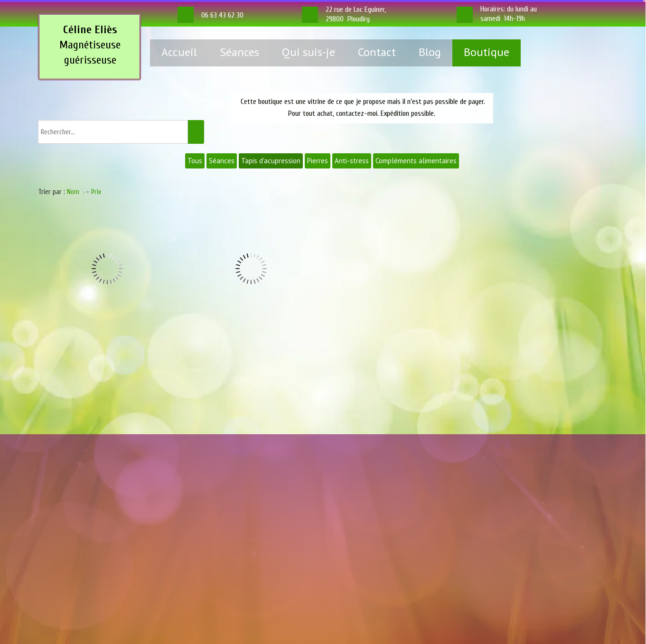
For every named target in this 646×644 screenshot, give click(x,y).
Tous (195, 161)
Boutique (487, 52)
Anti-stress (352, 161)
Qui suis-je (309, 52)
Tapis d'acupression (271, 161)
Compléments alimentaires (416, 161)
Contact (377, 52)
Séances (239, 52)
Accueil (179, 52)
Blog (430, 52)
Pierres (318, 161)
